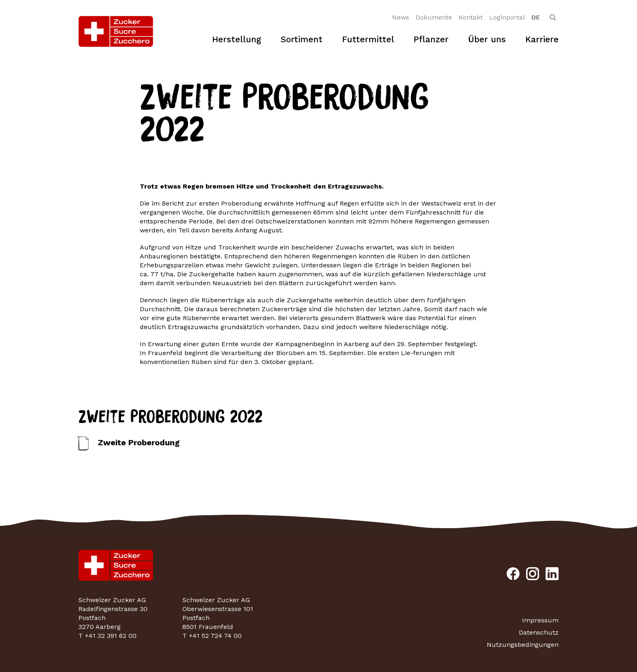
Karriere (542, 39)
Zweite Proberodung (139, 442)
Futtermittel (368, 39)
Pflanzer (431, 39)
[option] (536, 17)
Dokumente (434, 17)
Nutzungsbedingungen (523, 645)
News (401, 17)
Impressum (540, 620)
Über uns (487, 39)
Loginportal (507, 17)
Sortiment (302, 39)
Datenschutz (539, 632)
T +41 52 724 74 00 (212, 636)
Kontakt (471, 17)
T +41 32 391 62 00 (107, 636)
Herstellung (237, 39)
